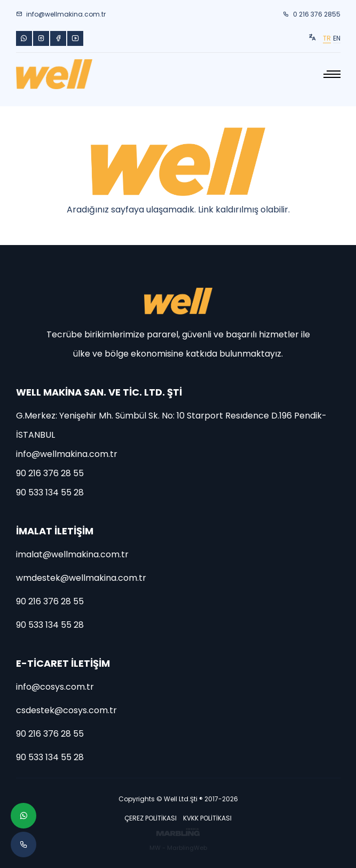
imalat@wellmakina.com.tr (72, 554)
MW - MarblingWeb (178, 848)
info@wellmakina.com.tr (61, 14)
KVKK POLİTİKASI (207, 818)
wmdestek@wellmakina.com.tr (81, 578)
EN (337, 38)
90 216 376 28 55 (50, 473)
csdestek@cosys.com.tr (66, 710)
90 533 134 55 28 (50, 492)
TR (327, 38)
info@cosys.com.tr (55, 687)
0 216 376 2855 (312, 14)
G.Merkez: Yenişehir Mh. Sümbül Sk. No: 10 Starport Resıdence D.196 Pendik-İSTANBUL (171, 425)
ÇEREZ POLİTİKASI (151, 818)
